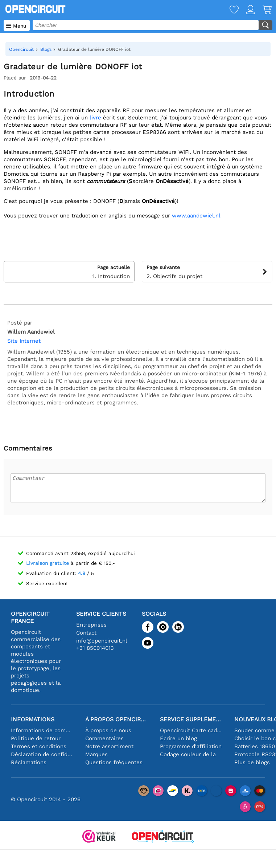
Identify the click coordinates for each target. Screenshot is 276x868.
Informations (33, 719)
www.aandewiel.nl (196, 216)
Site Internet (24, 341)
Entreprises (91, 625)
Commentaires (104, 738)
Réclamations (29, 762)
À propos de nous (108, 730)
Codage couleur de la (188, 754)
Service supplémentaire (192, 719)
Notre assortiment (109, 746)
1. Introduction (69, 272)
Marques (96, 754)
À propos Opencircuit (117, 719)
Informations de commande (43, 730)
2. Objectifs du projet (207, 272)
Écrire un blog (178, 738)
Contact (86, 633)
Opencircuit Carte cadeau (192, 730)
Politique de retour (36, 738)
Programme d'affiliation (191, 746)
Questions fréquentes (114, 762)
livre (95, 118)
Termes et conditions (39, 746)
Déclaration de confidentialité (43, 754)
